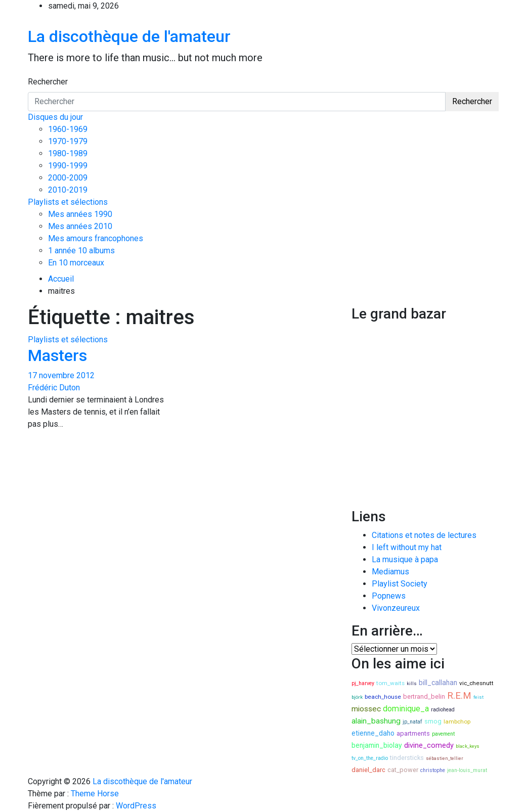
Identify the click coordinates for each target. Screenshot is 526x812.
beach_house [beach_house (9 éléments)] (383, 697)
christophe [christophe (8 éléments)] (433, 770)
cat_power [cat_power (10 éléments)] (403, 770)
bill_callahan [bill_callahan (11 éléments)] (438, 683)
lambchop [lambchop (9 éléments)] (457, 721)
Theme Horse (95, 794)
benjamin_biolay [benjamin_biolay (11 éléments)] (377, 745)
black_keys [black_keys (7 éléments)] (468, 746)
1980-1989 (68, 153)
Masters (57, 355)
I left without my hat (407, 547)
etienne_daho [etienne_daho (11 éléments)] (373, 733)
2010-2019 (68, 190)
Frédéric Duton (54, 388)
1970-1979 (68, 141)
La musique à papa (405, 559)
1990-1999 (68, 166)
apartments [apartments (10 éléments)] (413, 733)
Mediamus (390, 572)
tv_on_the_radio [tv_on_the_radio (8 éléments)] (370, 758)
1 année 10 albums (81, 251)
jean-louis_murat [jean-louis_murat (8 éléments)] (467, 770)
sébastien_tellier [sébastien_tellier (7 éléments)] (445, 758)
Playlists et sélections (68, 202)
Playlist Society (400, 584)
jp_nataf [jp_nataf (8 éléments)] (412, 722)
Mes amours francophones (96, 238)
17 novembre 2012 (61, 375)
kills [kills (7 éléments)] (412, 683)
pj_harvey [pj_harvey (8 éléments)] (363, 683)
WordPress (136, 806)
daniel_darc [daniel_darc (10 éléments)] (368, 770)
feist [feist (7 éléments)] (478, 697)
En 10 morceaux (76, 263)
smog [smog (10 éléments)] (433, 721)
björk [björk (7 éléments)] (357, 697)
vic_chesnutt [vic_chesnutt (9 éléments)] (476, 683)
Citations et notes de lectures (424, 535)
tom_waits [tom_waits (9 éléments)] (390, 683)
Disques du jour (55, 117)
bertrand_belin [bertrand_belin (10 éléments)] (424, 696)
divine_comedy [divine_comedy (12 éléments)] (429, 746)
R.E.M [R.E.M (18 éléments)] (459, 696)
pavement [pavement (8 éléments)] (443, 734)
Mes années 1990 (80, 214)
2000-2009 (68, 178)
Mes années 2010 (80, 226)
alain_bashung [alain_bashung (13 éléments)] (376, 721)
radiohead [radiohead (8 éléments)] (443, 710)
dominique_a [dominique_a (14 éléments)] (406, 709)
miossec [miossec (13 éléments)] (366, 709)
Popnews (389, 596)
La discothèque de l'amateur (129, 36)
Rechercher (48, 82)
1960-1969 (68, 129)
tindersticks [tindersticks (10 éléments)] (407, 758)
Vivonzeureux (396, 608)
